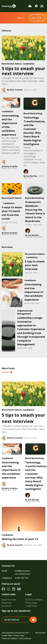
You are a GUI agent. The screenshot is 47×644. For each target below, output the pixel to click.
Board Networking (33, 113)
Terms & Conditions (34, 600)
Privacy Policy (31, 603)
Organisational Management (25, 312)
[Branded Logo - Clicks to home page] (9, 6)
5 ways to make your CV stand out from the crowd (12, 213)
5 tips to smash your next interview (23, 71)
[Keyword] (33, 18)
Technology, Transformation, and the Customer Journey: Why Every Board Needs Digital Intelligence (34, 131)
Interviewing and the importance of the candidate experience (10, 125)
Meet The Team (9, 600)
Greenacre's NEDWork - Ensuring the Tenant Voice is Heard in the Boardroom (35, 212)
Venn (43, 633)
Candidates (29, 64)
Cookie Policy (31, 606)
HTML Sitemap (25, 639)
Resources (7, 603)
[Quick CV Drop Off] (30, 6)
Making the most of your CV (20, 539)
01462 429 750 (21, 578)
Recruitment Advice (12, 64)
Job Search (7, 606)
